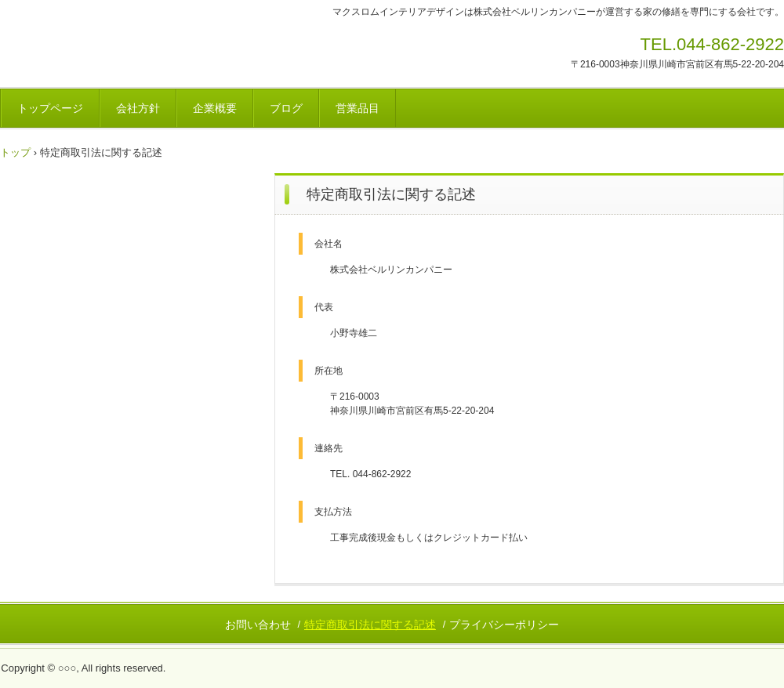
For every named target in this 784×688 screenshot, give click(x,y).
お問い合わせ (258, 625)
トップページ (50, 108)
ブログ (286, 108)
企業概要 (215, 108)
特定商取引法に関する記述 (370, 625)
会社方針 (138, 108)
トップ (15, 152)
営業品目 (358, 108)
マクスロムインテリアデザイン (109, 49)
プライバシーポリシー (504, 625)
